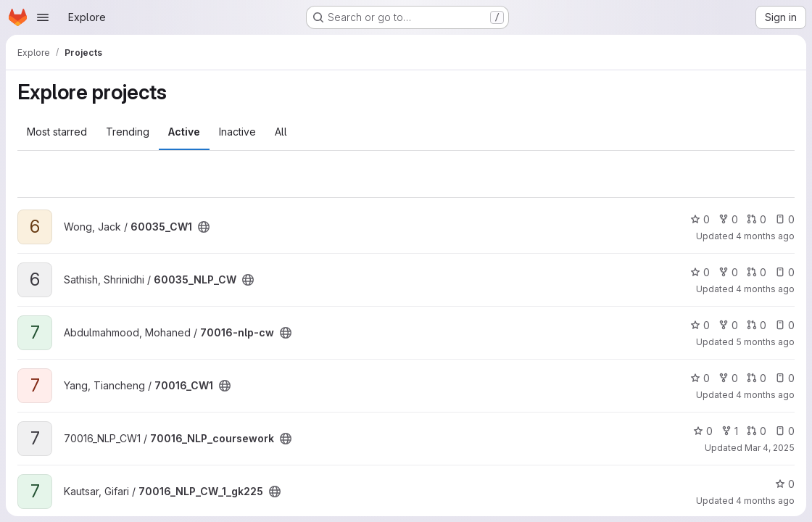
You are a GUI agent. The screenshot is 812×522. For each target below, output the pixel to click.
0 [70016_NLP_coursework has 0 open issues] (785, 431)
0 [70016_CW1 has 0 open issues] (785, 378)
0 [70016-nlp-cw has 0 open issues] (785, 325)
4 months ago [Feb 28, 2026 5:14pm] (765, 395)
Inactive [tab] (237, 132)
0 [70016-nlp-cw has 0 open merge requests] (757, 325)
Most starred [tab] (57, 132)
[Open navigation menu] (43, 17)
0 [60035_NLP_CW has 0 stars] (700, 272)
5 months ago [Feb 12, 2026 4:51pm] (765, 342)
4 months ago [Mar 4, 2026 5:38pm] (765, 236)
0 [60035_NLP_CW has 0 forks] (728, 272)
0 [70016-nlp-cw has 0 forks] (728, 325)
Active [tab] (184, 132)
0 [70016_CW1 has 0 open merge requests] (757, 378)
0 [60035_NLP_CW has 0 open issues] (785, 272)
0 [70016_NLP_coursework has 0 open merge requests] (757, 431)
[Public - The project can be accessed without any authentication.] (204, 227)
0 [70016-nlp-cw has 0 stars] (700, 325)
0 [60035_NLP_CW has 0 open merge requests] (757, 272)
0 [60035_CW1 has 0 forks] (728, 219)
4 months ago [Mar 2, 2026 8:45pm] (765, 289)
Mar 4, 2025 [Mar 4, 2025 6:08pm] (770, 448)
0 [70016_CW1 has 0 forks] (728, 378)
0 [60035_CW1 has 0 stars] (700, 219)
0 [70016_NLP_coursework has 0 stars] (703, 431)
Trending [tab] (128, 132)
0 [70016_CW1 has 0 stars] (700, 378)
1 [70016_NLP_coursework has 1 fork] (730, 431)
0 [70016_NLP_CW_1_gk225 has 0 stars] (785, 484)
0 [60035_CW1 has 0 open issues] (785, 219)
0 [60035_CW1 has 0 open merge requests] (757, 219)
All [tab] (281, 132)
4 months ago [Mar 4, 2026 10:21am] (765, 501)
